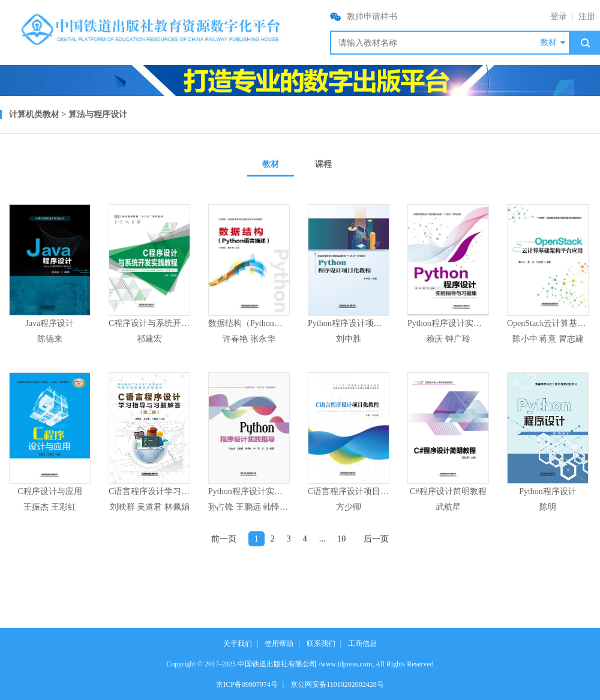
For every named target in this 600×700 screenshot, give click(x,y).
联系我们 (321, 644)
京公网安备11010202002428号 (337, 684)
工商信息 (362, 644)
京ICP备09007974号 (247, 684)
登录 (559, 17)
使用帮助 (279, 644)
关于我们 (238, 644)
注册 (587, 17)
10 (341, 539)
